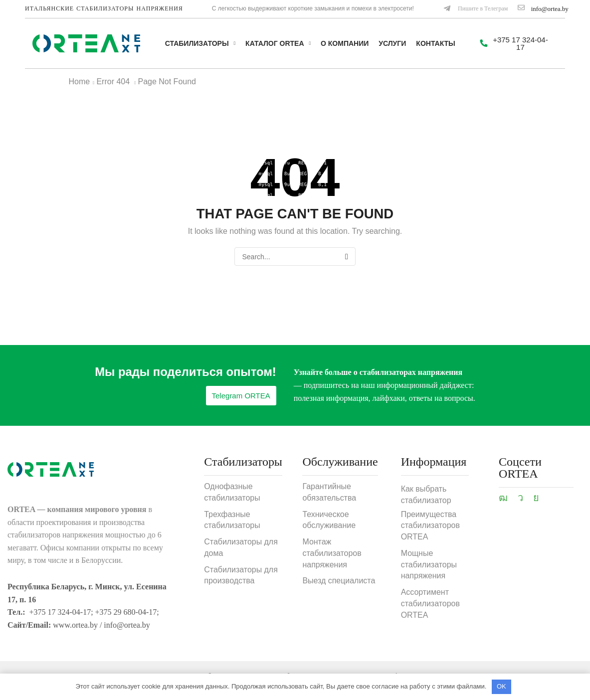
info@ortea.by (550, 9)
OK (501, 686)
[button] (475, 9)
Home (80, 82)
